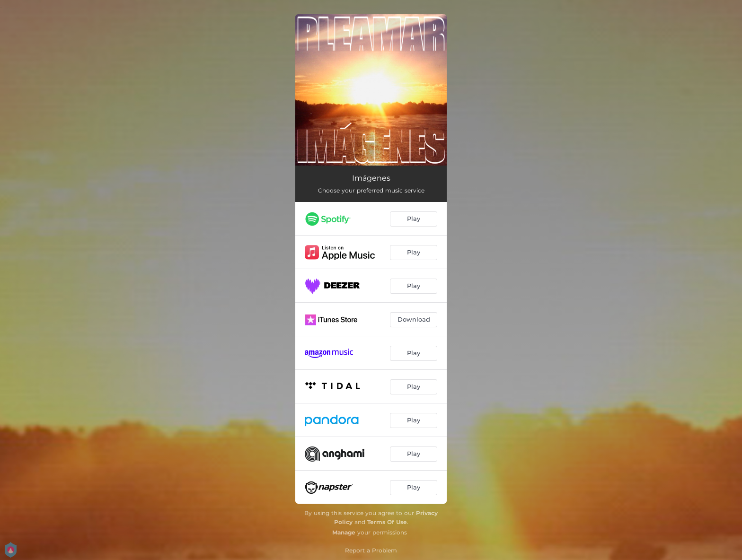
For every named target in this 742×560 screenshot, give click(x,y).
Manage (344, 532)
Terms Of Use (387, 522)
